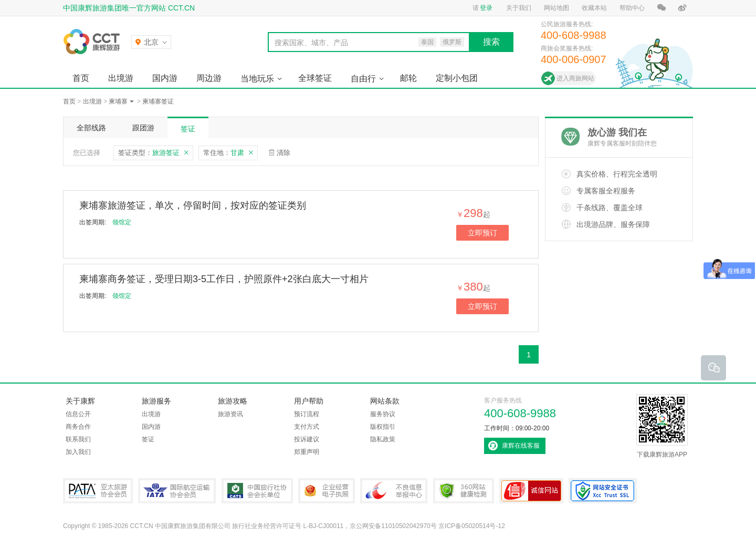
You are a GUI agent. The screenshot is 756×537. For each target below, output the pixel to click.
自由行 (363, 79)
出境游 (121, 78)
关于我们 (519, 8)
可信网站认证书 (531, 491)
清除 (283, 153)
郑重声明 (307, 452)
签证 (188, 129)
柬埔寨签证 (158, 101)
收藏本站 (594, 8)
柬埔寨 (118, 101)
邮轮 (408, 78)
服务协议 (383, 414)
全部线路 (91, 128)
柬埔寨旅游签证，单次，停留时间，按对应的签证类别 (193, 205)
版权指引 (383, 427)
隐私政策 (383, 439)
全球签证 (315, 78)
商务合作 (78, 427)
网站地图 (556, 8)
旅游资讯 (230, 414)
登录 (486, 8)
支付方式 (307, 427)
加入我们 (78, 452)
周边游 (209, 78)
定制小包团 (457, 78)
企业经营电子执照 (327, 491)
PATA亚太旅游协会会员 (98, 491)
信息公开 (78, 414)
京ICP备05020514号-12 (472, 526)
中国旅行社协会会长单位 (257, 491)
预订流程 (307, 414)
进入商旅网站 (575, 78)
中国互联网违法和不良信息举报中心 (394, 491)
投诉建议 (307, 439)
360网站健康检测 (464, 491)
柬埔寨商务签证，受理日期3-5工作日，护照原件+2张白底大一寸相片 (224, 279)
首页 (81, 78)
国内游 (165, 78)
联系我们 (78, 439)
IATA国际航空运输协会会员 (177, 491)
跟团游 (143, 128)
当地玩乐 (257, 79)
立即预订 (482, 233)
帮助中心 (632, 8)
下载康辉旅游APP (662, 426)
